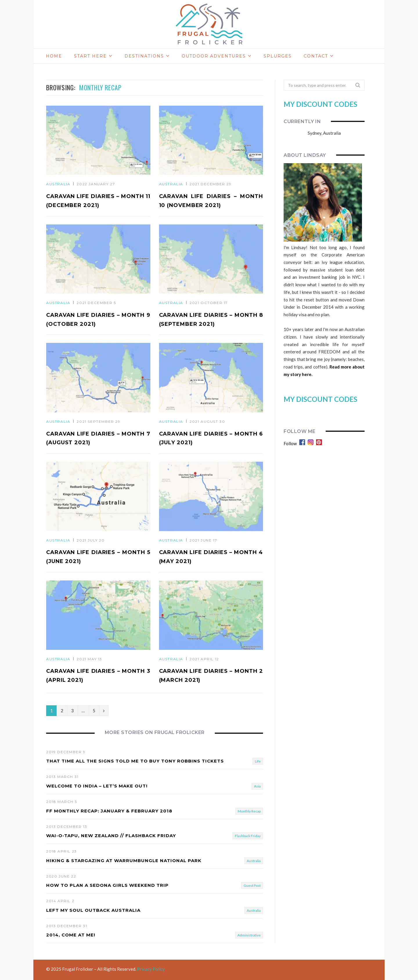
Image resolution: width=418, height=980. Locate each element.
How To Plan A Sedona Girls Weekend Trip (107, 885)
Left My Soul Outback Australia (93, 910)
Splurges (278, 56)
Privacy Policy (151, 969)
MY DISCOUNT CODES (320, 104)
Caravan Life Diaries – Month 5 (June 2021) (98, 557)
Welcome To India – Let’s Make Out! (97, 786)
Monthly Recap (249, 811)
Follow (290, 443)
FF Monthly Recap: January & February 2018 (109, 811)
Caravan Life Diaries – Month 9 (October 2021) (98, 320)
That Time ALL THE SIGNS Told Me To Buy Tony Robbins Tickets (135, 761)
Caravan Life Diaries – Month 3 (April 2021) (98, 676)
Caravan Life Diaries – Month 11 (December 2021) (98, 201)
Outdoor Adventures (214, 56)
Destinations (144, 56)
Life (258, 761)
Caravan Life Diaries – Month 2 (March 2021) (211, 676)
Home (54, 56)
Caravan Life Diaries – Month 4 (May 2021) (211, 557)
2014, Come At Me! (71, 935)
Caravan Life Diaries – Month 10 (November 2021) (211, 201)
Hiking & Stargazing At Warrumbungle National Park (124, 861)
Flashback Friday (248, 836)
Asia (257, 786)
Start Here (90, 56)
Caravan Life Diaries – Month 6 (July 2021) (211, 438)
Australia (58, 184)
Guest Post (252, 885)
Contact (316, 56)
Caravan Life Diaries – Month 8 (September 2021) (211, 320)
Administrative (249, 935)
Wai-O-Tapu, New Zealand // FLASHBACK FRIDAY (111, 836)
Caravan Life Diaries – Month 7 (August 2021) (98, 438)
